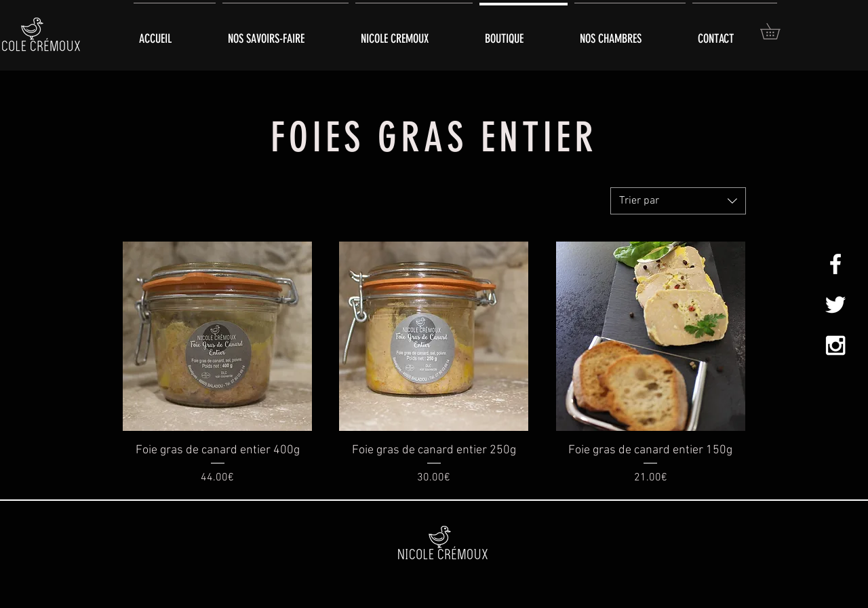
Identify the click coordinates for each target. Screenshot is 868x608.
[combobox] (678, 201)
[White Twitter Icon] (835, 305)
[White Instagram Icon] (835, 345)
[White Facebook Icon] (835, 264)
